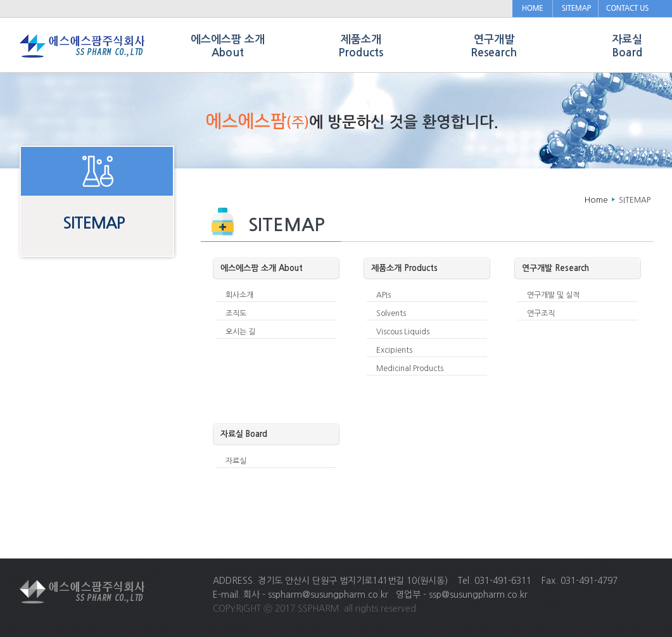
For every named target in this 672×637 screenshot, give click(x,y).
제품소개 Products (361, 46)
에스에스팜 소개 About (228, 46)
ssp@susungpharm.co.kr (478, 595)
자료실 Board (627, 46)
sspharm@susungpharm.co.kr (328, 595)
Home (596, 200)
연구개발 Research (494, 46)
